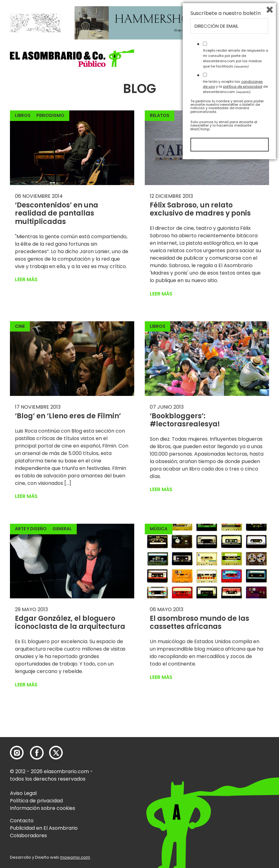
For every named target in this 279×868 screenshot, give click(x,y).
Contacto (22, 821)
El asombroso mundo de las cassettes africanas (199, 622)
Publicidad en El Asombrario (44, 828)
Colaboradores (28, 836)
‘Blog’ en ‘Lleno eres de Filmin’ (68, 416)
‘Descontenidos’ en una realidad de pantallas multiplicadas (57, 213)
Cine (20, 326)
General (62, 529)
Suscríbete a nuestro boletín (226, 719)
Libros (23, 115)
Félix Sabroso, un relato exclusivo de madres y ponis (200, 209)
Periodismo (50, 115)
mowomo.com (75, 857)
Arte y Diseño (31, 529)
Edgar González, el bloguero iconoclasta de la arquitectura (70, 622)
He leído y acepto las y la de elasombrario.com (235, 792)
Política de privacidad (36, 801)
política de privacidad (243, 792)
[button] (72, 58)
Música (159, 529)
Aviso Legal (23, 793)
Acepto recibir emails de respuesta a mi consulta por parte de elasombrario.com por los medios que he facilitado (236, 764)
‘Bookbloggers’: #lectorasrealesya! (185, 420)
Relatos (160, 115)
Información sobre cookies (43, 808)
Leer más (26, 279)
